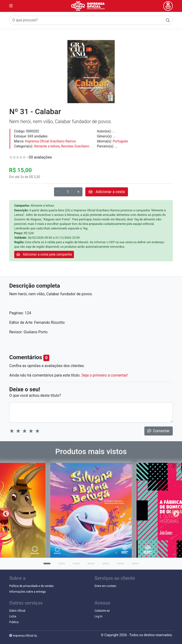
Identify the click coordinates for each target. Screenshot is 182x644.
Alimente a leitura (47, 146)
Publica (14, 622)
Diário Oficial (17, 611)
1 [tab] (46, 565)
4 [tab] (90, 565)
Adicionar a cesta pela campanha (44, 254)
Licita (13, 616)
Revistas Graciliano (75, 146)
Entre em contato (105, 586)
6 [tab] (119, 565)
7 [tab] (134, 565)
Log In (98, 616)
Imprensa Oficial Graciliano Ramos (50, 141)
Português (120, 141)
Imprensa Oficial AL (23, 636)
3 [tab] (75, 565)
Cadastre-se (102, 611)
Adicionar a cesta (107, 192)
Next (176, 514)
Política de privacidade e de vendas (31, 586)
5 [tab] (105, 565)
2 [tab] (60, 565)
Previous (6, 514)
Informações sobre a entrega (27, 592)
